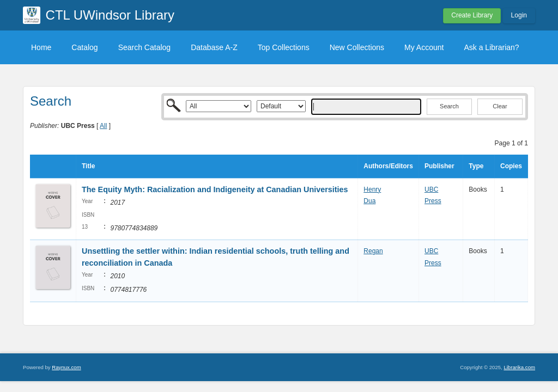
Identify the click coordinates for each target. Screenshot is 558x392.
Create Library (472, 15)
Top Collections (284, 47)
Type (476, 166)
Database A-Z (214, 47)
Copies (511, 166)
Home (41, 47)
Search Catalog (145, 47)
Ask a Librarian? (491, 47)
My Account (424, 47)
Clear (500, 106)
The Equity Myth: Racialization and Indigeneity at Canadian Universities (215, 189)
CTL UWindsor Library (110, 15)
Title (88, 166)
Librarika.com (519, 367)
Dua (369, 201)
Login (519, 15)
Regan (373, 251)
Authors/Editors (388, 166)
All (103, 126)
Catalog (84, 47)
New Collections (357, 47)
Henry (372, 189)
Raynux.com (66, 367)
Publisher (439, 166)
